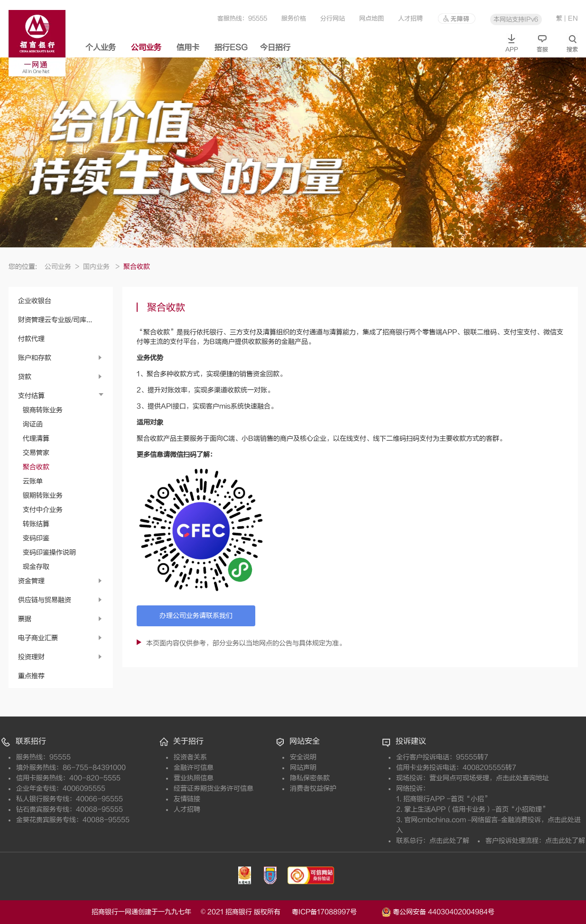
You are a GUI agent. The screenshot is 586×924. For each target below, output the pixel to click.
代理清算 (36, 438)
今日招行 (275, 47)
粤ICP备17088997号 (336, 912)
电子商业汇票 (38, 638)
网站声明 (303, 768)
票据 (25, 619)
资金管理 (31, 581)
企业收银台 (35, 301)
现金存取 (36, 567)
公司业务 (146, 47)
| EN (571, 18)
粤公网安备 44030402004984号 (438, 911)
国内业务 (101, 267)
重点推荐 (31, 676)
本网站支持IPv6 (516, 19)
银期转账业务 (43, 495)
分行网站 (333, 18)
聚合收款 (36, 467)
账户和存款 (35, 358)
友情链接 (187, 799)
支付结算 (31, 396)
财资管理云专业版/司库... (55, 320)
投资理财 (31, 657)
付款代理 (31, 339)
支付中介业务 (43, 510)
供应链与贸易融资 (45, 600)
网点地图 (372, 18)
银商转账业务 (43, 410)
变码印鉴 (36, 538)
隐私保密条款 (310, 778)
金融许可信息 (194, 768)
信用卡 (188, 47)
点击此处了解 (449, 841)
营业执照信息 (194, 778)
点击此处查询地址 (522, 778)
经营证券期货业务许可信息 (214, 788)
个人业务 (101, 47)
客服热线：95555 (242, 18)
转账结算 (36, 524)
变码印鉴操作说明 (49, 552)
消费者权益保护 (313, 788)
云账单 (33, 481)
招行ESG (231, 47)
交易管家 (36, 453)
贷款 (25, 377)
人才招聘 (410, 18)
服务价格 (294, 18)
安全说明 (303, 757)
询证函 (33, 424)
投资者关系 (190, 757)
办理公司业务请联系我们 (196, 616)
